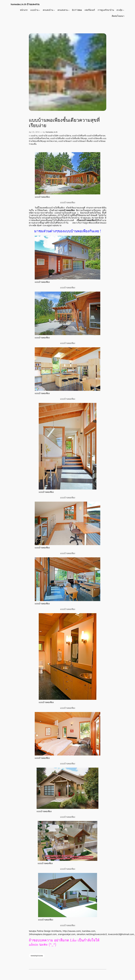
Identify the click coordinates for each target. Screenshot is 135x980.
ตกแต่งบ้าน (48, 10)
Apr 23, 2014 (34, 132)
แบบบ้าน (34, 10)
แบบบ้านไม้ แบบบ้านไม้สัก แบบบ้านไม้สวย (55, 136)
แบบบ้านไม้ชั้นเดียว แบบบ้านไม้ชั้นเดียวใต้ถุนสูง (69, 138)
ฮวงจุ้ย (119, 10)
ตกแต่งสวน (63, 10)
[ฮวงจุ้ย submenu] (124, 10)
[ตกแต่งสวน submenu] (69, 10)
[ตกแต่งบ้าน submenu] (54, 10)
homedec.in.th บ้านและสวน (25, 4)
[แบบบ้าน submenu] (39, 10)
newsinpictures (37, 956)
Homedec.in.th (52, 132)
